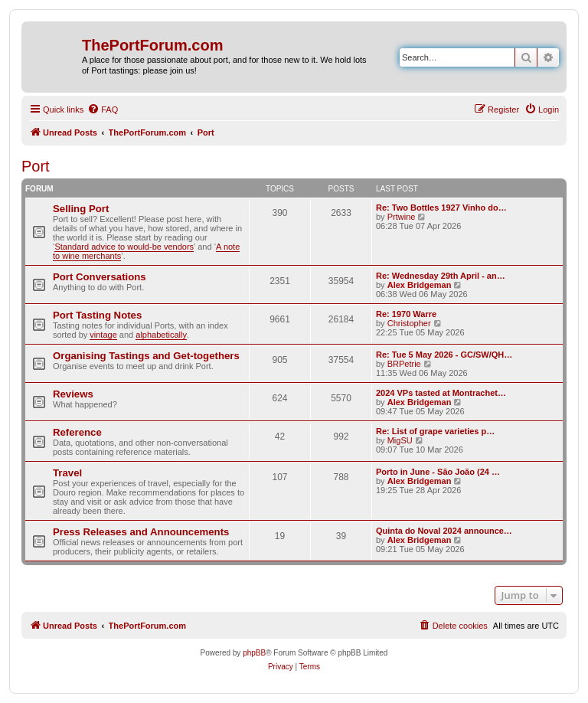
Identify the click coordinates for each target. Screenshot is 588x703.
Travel (67, 473)
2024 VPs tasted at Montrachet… (441, 393)
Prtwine (402, 217)
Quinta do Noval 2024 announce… (444, 531)
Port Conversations (100, 277)
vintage (103, 335)
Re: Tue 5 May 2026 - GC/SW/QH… (444, 355)
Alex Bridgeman (420, 285)
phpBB (254, 653)
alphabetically (161, 335)
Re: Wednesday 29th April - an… (441, 276)
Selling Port (81, 209)
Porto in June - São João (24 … (438, 472)
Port (36, 166)
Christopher (409, 323)
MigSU (400, 440)
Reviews (73, 394)
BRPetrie (404, 364)
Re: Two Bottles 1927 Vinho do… (441, 208)
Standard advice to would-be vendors (124, 247)
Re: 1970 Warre (406, 314)
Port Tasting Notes (97, 315)
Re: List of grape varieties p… (435, 431)
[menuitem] (103, 110)
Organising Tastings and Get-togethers (146, 356)
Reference (77, 432)
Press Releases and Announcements (141, 532)
